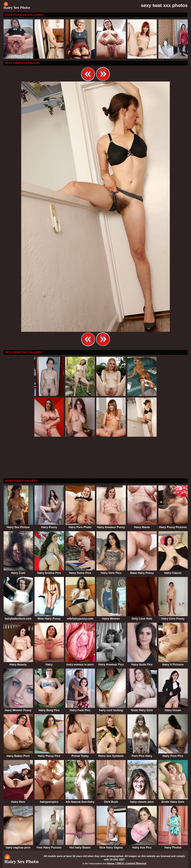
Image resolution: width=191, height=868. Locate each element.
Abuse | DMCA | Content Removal (127, 863)
